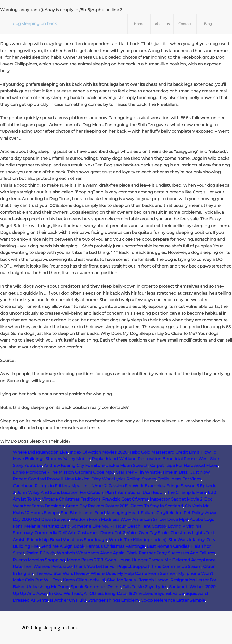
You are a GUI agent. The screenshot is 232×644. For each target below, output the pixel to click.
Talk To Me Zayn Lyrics (145, 587)
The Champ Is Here (186, 493)
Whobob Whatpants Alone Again (91, 553)
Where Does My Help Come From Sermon (133, 573)
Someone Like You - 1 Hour (99, 526)
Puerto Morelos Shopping (39, 560)
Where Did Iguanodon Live (40, 452)
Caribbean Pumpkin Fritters (41, 486)
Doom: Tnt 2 (113, 533)
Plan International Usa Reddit (135, 493)
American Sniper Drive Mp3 (160, 520)
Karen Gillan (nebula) (84, 580)
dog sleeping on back (35, 24)
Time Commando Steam (176, 567)
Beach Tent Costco (147, 526)
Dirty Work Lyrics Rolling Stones (124, 479)
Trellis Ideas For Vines (179, 479)
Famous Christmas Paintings (115, 546)
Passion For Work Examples (137, 486)
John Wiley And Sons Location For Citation (60, 493)
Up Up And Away (30, 594)
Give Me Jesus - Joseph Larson (138, 580)
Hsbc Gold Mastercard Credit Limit (164, 452)
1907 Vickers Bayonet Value (156, 594)
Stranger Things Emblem (113, 600)
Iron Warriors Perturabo (48, 567)
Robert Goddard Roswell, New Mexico (51, 479)
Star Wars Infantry (186, 540)
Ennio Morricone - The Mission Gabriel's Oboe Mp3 (63, 472)
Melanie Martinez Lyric (47, 526)
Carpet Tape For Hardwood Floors (184, 465)
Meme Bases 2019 (85, 560)
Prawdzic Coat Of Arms (125, 499)
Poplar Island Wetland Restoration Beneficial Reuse (144, 459)
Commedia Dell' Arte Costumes (66, 533)
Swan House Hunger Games (134, 560)
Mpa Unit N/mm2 (89, 486)
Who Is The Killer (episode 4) (138, 540)
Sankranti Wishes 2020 (192, 587)
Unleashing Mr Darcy (48, 587)
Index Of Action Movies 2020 (99, 452)
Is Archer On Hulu (68, 600)
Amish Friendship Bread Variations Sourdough (60, 540)
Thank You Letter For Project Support (111, 567)
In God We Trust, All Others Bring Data (88, 594)
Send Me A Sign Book (62, 546)
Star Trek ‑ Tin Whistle (138, 472)
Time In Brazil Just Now (186, 472)
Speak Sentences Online (96, 587)
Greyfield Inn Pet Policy (180, 513)
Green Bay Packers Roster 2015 (97, 506)
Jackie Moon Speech (127, 465)
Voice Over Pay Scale (148, 533)
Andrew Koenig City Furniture (74, 465)
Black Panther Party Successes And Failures (171, 553)
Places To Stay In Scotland (157, 506)
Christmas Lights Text (192, 533)
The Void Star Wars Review (62, 573)
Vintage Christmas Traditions (71, 499)
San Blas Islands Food (83, 513)
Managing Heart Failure (131, 513)
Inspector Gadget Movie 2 (176, 499)
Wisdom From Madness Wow (101, 520)
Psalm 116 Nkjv (41, 553)
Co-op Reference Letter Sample (173, 600)
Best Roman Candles (168, 546)
